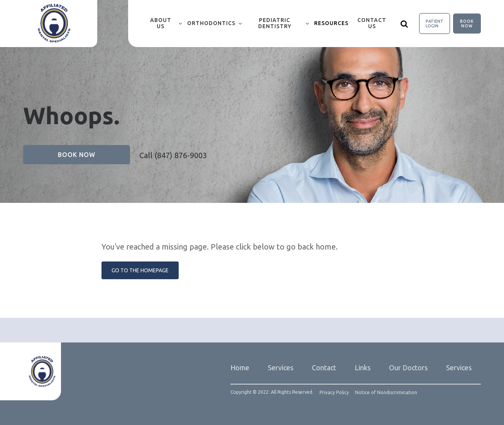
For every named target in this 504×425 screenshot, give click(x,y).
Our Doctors (408, 368)
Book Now (467, 24)
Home (240, 368)
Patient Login (435, 24)
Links (363, 368)
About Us (161, 23)
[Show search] (404, 24)
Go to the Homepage (140, 270)
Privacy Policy (334, 393)
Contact (324, 368)
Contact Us (372, 23)
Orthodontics (211, 23)
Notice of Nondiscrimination (386, 393)
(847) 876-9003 (181, 155)
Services (281, 368)
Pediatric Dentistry (275, 23)
